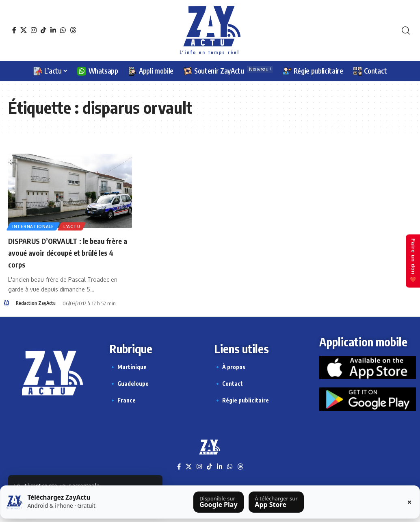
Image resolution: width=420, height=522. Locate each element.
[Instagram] (34, 30)
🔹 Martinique (128, 367)
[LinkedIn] (53, 30)
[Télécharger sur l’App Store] (276, 502)
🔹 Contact (228, 384)
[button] (406, 30)
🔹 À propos (230, 367)
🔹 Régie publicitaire (241, 400)
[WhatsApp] (63, 30)
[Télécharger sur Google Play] (219, 502)
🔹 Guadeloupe (129, 384)
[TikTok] (43, 30)
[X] (24, 30)
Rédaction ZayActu (38, 303)
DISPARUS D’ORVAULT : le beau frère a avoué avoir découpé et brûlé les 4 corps (68, 252)
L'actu (74, 226)
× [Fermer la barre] (409, 502)
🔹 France (122, 400)
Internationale (34, 226)
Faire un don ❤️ (411, 261)
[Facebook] (14, 30)
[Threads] (73, 30)
